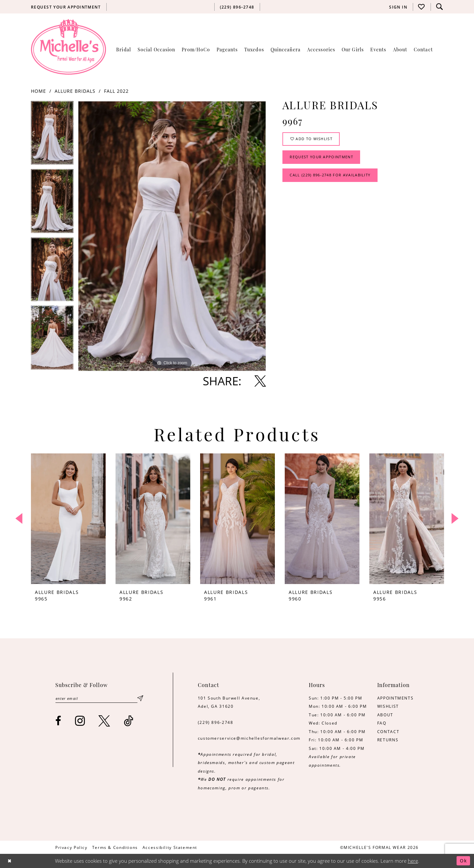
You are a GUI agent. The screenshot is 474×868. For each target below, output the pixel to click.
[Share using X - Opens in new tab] (260, 381)
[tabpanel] (52, 135)
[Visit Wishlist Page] (422, 7)
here (413, 861)
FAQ (382, 723)
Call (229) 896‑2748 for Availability (335, 179)
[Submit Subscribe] (140, 699)
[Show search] (439, 7)
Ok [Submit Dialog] (463, 861)
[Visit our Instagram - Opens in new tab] (80, 721)
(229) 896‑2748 (216, 722)
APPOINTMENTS (395, 698)
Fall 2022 (116, 91)
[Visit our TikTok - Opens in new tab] (129, 721)
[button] (398, 7)
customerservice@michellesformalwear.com (249, 738)
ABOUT (385, 715)
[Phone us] (237, 7)
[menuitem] (66, 7)
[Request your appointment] (66, 7)
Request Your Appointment (325, 159)
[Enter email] (99, 699)
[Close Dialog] (10, 861)
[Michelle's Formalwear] (68, 47)
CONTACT (388, 731)
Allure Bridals (75, 91)
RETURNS (388, 740)
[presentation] (68, 519)
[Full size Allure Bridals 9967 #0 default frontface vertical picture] (172, 236)
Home (39, 91)
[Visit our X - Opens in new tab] (105, 721)
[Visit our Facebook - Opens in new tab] (59, 721)
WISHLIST (388, 706)
